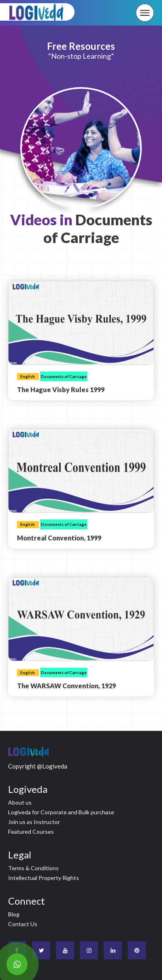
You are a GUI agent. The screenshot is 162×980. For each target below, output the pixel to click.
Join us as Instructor (34, 822)
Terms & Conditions (33, 868)
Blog (14, 914)
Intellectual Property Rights (44, 878)
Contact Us (23, 924)
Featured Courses (31, 832)
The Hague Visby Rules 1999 (61, 390)
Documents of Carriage (64, 376)
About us (20, 802)
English (28, 376)
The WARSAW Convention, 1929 (66, 686)
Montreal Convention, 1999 (59, 538)
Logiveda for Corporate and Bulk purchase (61, 812)
